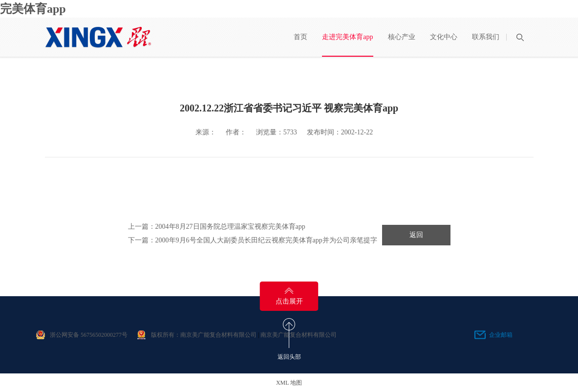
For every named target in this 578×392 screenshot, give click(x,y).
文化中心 (444, 37)
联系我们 (486, 37)
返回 (416, 235)
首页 (300, 37)
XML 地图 (289, 383)
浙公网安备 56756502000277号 (89, 335)
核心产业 (402, 37)
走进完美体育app (347, 37)
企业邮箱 (501, 335)
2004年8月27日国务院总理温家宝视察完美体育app (230, 227)
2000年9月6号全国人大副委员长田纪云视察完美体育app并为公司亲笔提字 (266, 240)
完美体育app (33, 9)
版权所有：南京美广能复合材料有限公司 (204, 335)
